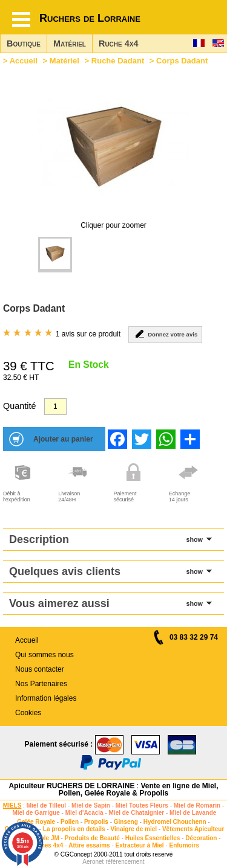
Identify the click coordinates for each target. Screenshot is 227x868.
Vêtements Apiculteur (193, 829)
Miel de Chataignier (137, 813)
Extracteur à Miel (140, 845)
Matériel (70, 43)
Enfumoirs (184, 845)
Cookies (28, 713)
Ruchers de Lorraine (90, 18)
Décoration (201, 838)
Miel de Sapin (91, 805)
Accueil (24, 61)
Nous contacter (40, 669)
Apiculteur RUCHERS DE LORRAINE (71, 786)
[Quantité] (55, 407)
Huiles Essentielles (153, 838)
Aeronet (93, 862)
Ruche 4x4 (118, 43)
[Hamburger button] (21, 20)
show (194, 539)
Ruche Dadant (118, 61)
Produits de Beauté (92, 838)
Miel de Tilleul (46, 805)
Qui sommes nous (44, 655)
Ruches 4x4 (47, 845)
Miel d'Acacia (84, 813)
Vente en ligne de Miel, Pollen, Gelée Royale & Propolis (139, 789)
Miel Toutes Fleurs (142, 805)
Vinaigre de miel (134, 829)
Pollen (70, 822)
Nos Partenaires (41, 684)
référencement (125, 862)
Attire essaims (89, 845)
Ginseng (126, 822)
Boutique (24, 43)
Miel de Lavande (193, 813)
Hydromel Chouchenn (175, 822)
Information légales (46, 698)
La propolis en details (74, 829)
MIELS (12, 805)
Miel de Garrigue (36, 813)
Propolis (96, 822)
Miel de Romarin (197, 805)
